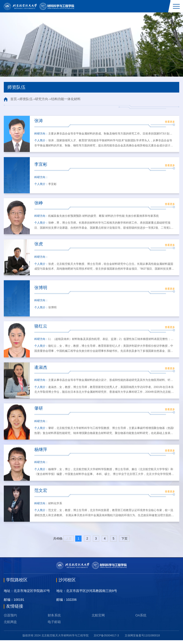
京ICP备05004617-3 (106, 639)
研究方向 (42, 99)
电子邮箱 (54, 626)
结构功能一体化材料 (66, 99)
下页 (124, 542)
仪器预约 (10, 619)
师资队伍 (26, 99)
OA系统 (141, 619)
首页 (14, 99)
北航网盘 (10, 626)
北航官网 (98, 619)
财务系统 (54, 619)
